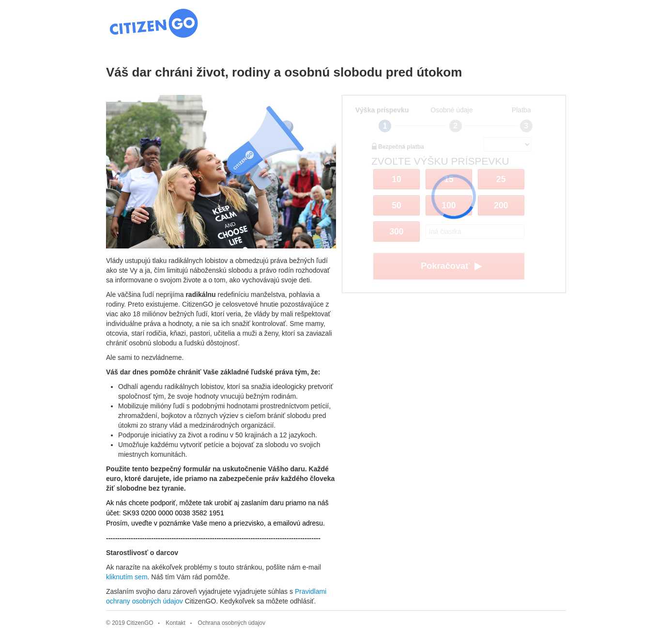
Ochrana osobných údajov (232, 623)
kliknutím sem (127, 577)
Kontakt (176, 623)
